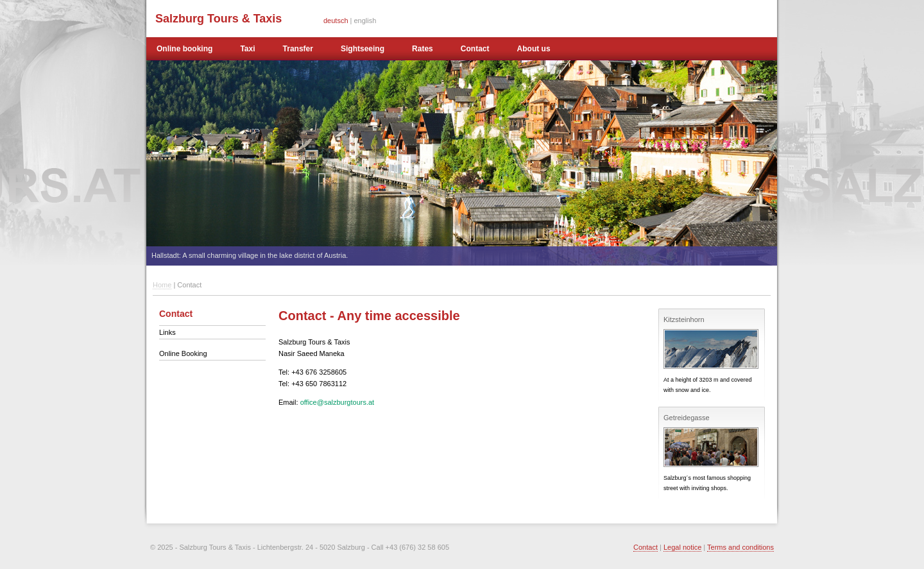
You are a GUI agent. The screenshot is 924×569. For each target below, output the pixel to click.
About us (534, 49)
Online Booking (183, 353)
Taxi (247, 49)
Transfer (298, 49)
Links (167, 332)
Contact (475, 49)
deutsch (336, 21)
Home (162, 285)
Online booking (184, 49)
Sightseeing (363, 49)
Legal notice (682, 547)
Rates (423, 49)
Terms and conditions (740, 547)
